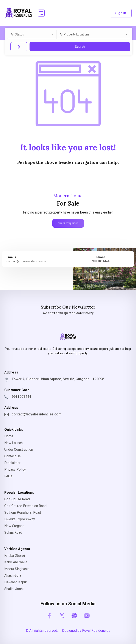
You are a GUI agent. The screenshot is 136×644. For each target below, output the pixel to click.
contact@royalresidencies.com (27, 261)
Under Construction (19, 450)
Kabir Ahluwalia (16, 562)
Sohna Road (13, 533)
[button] (41, 13)
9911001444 (101, 261)
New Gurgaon (14, 526)
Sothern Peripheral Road (23, 513)
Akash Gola (13, 576)
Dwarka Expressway (20, 519)
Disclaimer (12, 463)
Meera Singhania (17, 569)
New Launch (13, 443)
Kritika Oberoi (15, 556)
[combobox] (32, 34)
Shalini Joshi (14, 589)
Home (9, 436)
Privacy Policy (15, 470)
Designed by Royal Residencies (86, 631)
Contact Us (13, 456)
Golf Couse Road (17, 499)
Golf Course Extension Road (25, 506)
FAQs (8, 476)
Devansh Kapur (16, 582)
